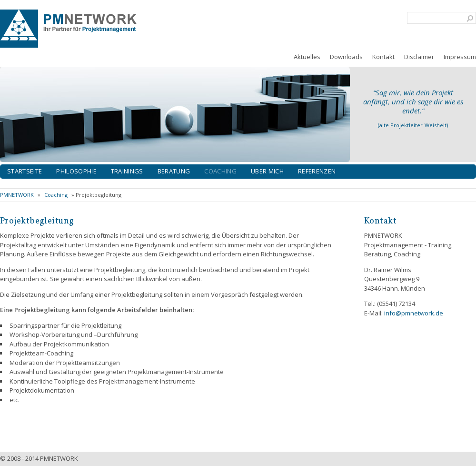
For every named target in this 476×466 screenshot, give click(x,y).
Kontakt (383, 57)
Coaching (220, 171)
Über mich (267, 171)
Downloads (346, 57)
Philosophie (76, 171)
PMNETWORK (17, 195)
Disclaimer (419, 57)
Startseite (25, 171)
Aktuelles (307, 57)
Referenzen (317, 171)
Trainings (127, 171)
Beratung (174, 171)
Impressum (460, 57)
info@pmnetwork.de (414, 313)
